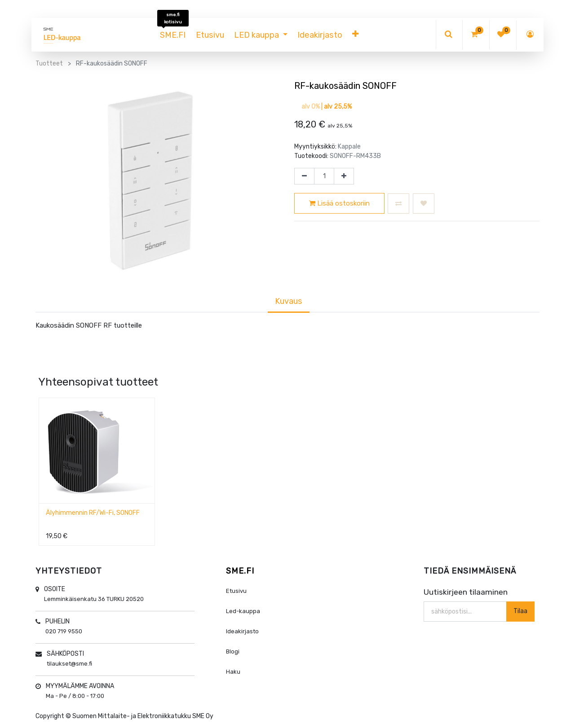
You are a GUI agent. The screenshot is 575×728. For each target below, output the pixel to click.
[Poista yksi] (304, 176)
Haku (233, 672)
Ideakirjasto (242, 631)
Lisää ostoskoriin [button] (339, 203)
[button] (355, 35)
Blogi (233, 651)
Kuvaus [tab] (289, 301)
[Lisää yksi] (344, 176)
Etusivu (236, 591)
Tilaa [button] (520, 611)
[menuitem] (173, 35)
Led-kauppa (243, 611)
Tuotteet (49, 64)
